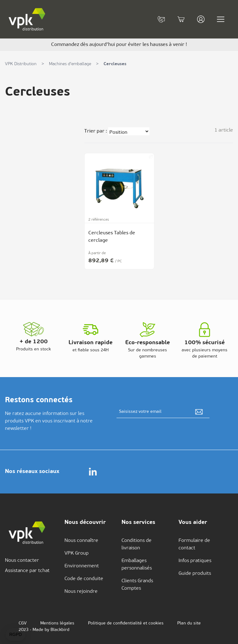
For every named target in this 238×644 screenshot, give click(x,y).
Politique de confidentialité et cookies (126, 623)
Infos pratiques (195, 561)
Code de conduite (84, 579)
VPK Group (77, 553)
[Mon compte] (201, 19)
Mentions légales (57, 623)
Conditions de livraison (137, 544)
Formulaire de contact (194, 544)
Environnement (82, 566)
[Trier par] (129, 131)
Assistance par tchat (27, 571)
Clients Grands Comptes (137, 585)
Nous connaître (81, 541)
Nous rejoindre (81, 592)
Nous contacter (22, 561)
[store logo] (27, 19)
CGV (23, 623)
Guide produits (195, 574)
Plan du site (189, 623)
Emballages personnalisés (137, 565)
